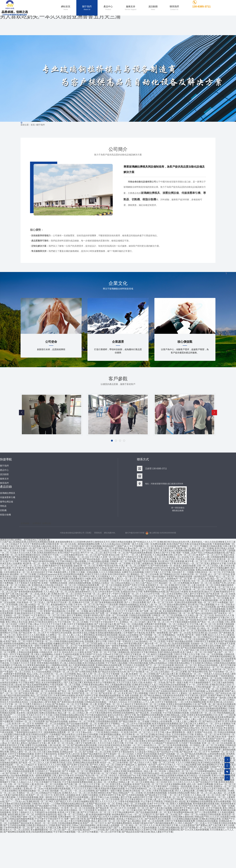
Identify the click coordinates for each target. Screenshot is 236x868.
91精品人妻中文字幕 (215, 590)
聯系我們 (4, 483)
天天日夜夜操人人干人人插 (109, 577)
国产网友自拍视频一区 (71, 560)
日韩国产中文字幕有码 (25, 648)
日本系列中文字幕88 (120, 551)
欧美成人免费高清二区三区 (136, 570)
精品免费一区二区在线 (173, 620)
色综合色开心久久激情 (118, 631)
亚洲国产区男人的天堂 (224, 583)
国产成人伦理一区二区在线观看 (201, 607)
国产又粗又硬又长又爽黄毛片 (47, 549)
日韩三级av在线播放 (155, 577)
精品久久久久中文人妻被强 (16, 629)
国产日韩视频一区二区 (150, 635)
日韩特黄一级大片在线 (132, 544)
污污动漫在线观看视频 (150, 620)
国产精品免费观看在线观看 (25, 557)
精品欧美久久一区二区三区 (141, 609)
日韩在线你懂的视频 (53, 551)
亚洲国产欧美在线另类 (107, 566)
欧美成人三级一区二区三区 (153, 605)
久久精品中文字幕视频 (129, 618)
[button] (112, 441)
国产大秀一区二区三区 (110, 588)
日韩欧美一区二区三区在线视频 (167, 616)
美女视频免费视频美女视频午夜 (178, 612)
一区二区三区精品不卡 (11, 544)
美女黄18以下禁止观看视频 (201, 605)
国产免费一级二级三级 (87, 590)
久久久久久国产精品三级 (187, 650)
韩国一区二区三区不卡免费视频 (213, 603)
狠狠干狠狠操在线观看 (48, 648)
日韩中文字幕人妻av (29, 624)
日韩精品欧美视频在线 (214, 553)
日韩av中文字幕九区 (113, 655)
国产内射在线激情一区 (162, 566)
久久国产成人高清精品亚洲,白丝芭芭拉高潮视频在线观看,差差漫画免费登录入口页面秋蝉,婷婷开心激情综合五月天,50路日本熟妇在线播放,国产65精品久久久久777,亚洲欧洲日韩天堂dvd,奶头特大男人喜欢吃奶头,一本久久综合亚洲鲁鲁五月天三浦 (118, 542)
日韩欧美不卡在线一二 (52, 555)
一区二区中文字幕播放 (59, 599)
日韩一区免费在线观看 (155, 544)
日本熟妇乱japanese (47, 575)
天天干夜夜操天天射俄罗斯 (27, 583)
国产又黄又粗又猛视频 (73, 568)
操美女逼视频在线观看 (187, 646)
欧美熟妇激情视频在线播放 (109, 633)
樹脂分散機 (149, 200)
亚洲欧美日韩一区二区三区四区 (66, 594)
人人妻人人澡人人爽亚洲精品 (81, 635)
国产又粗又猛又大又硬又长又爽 (95, 596)
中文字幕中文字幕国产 (134, 577)
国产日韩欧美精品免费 (166, 609)
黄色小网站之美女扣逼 (16, 622)
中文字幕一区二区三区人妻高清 (46, 631)
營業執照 (98, 533)
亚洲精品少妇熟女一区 (103, 583)
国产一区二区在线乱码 (134, 601)
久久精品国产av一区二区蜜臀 (159, 590)
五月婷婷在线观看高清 (14, 618)
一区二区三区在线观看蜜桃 (62, 590)
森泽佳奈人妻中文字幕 (142, 551)
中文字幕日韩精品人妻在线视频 (71, 562)
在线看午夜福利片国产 (94, 616)
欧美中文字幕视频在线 (34, 637)
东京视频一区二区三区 (52, 614)
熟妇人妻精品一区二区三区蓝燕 (121, 648)
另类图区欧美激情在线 (96, 631)
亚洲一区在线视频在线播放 (189, 596)
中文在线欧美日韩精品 (164, 596)
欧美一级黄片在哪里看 (39, 646)
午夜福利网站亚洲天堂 (140, 650)
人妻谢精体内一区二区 (176, 579)
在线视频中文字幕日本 (218, 618)
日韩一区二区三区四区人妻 (210, 566)
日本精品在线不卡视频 (77, 640)
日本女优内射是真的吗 (211, 650)
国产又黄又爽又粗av (163, 551)
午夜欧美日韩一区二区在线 (194, 575)
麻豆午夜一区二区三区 (196, 562)
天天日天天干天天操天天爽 (126, 612)
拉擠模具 (37, 524)
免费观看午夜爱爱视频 (155, 624)
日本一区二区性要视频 (37, 618)
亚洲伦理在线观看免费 (186, 603)
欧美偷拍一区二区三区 (201, 583)
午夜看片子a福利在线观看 (66, 655)
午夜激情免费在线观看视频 (91, 646)
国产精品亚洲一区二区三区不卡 (34, 633)
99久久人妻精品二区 (188, 609)
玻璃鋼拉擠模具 (8, 493)
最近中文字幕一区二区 (114, 553)
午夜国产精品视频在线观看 (180, 577)
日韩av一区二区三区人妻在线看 (86, 599)
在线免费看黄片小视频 (80, 579)
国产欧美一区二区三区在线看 (94, 581)
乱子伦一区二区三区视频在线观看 (20, 607)
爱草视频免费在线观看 (63, 650)
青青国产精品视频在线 (54, 612)
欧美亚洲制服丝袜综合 (29, 555)
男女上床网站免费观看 (57, 579)
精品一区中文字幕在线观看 (143, 631)
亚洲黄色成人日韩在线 (42, 586)
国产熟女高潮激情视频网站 (194, 648)
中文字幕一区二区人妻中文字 (97, 594)
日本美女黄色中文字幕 (109, 592)
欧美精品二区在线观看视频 (212, 609)
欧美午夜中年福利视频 (90, 547)
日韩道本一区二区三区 (65, 586)
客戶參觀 (118, 379)
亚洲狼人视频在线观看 (163, 650)
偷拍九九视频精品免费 (162, 655)
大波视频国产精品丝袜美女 (217, 596)
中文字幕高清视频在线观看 (183, 622)
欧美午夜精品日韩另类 (218, 631)
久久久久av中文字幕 (149, 594)
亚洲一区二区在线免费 (117, 616)
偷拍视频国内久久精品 (121, 560)
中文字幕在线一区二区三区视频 (73, 622)
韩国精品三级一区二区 (179, 614)
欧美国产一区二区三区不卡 (209, 555)
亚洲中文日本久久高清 (96, 575)
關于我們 (41, 125)
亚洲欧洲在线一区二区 (152, 618)
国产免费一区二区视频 (106, 614)
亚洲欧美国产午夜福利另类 (52, 640)
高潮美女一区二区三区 (116, 609)
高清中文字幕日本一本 (71, 609)
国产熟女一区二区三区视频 (210, 622)
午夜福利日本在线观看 (61, 633)
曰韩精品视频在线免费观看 (115, 650)
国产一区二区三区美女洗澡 (146, 549)
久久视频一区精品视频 (87, 573)
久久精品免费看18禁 (163, 555)
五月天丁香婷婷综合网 (34, 544)
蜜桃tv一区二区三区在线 (196, 599)
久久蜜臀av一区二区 (55, 635)
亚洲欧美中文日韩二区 (179, 586)
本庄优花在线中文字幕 (41, 573)
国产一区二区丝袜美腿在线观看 (118, 599)
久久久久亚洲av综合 (110, 544)
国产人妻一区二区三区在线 (159, 601)
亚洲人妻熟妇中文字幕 (215, 564)
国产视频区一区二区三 (188, 547)
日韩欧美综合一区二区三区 (207, 573)
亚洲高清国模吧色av (47, 553)
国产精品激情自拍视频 (141, 568)
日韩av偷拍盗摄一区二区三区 (14, 650)
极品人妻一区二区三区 (41, 629)
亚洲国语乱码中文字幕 (131, 592)
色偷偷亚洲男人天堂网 (64, 573)
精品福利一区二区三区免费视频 (174, 583)
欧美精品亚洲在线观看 (106, 635)
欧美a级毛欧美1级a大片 (201, 592)
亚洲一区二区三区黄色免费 (193, 631)
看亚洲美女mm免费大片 (101, 640)
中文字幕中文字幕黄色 (23, 568)
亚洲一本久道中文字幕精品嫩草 (214, 568)
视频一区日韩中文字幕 (84, 577)
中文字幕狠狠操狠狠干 (60, 618)
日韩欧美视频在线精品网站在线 (79, 614)
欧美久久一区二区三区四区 (65, 547)
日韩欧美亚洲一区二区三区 (141, 646)
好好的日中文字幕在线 (164, 568)
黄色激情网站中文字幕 (165, 564)
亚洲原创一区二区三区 (75, 551)
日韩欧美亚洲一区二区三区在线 (61, 544)
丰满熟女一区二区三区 (48, 607)
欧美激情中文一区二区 (156, 586)
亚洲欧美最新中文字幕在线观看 (57, 566)
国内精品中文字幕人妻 (73, 631)
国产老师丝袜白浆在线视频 (164, 588)
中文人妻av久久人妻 (199, 557)
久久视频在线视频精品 (27, 640)
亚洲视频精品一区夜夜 (173, 635)
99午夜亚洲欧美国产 (134, 644)
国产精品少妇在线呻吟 (202, 614)
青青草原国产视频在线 (110, 590)
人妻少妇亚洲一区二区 (202, 586)
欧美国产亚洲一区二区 (96, 653)
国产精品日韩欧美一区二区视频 (115, 564)
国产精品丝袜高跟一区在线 (96, 560)
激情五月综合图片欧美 (93, 648)
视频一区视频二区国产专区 (189, 553)
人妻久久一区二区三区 (126, 579)
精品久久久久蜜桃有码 (93, 609)
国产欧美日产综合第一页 (59, 603)
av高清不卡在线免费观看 (128, 607)
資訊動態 (4, 475)
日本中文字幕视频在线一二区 (28, 612)
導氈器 (3, 506)
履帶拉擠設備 (6, 502)
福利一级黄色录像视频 (116, 646)
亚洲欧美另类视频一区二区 (98, 549)
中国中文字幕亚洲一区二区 (126, 594)
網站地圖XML (110, 533)
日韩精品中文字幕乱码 (212, 637)
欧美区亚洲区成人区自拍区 (205, 633)
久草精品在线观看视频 (27, 653)
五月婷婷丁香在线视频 (161, 570)
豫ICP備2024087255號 (135, 533)
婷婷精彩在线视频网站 (14, 644)
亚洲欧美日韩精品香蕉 (211, 547)
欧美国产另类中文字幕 (134, 586)
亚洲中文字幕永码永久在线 (146, 627)
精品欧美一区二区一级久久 (36, 564)
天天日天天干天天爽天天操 (221, 562)
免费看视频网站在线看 (61, 564)
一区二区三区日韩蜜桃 (111, 586)
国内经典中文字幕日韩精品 (143, 653)
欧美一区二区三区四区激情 (89, 644)
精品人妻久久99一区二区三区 (163, 637)
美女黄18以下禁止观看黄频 (171, 562)
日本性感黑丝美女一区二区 (16, 573)
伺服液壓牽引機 (191, 193)
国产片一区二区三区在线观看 (136, 588)
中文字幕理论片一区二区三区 (45, 616)
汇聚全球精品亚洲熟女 (73, 549)
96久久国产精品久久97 (147, 583)
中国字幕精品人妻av (122, 549)
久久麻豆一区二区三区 (30, 566)
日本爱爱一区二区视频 (77, 612)
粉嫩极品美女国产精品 (64, 644)
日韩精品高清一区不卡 (50, 653)
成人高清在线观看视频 (179, 644)
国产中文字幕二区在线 (16, 562)
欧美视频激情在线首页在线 (84, 570)
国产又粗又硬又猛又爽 (105, 624)
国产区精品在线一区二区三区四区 (33, 596)
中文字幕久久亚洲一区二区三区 (105, 557)
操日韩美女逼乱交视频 (106, 618)
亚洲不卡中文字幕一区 (118, 568)
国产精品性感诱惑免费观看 (139, 553)
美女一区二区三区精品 (98, 551)
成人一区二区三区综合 (219, 575)
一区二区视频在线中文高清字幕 (21, 609)
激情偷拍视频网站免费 (88, 544)
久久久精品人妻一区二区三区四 (59, 592)
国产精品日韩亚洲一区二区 (86, 564)
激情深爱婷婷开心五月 (86, 592)
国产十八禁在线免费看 (135, 603)
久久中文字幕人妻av (113, 644)
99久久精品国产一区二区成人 (33, 599)
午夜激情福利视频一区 (223, 544)
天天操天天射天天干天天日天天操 (178, 560)
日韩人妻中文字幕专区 (194, 594)
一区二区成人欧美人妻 (39, 594)
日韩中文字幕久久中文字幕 (158, 573)
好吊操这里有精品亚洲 (201, 544)
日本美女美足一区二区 (59, 570)
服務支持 (4, 479)
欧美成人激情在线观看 (185, 566)
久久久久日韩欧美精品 (110, 573)
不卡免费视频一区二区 (189, 637)
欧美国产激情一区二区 (14, 642)
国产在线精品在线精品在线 (154, 581)
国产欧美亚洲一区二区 (217, 594)
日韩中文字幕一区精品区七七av (27, 551)
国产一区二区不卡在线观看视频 (210, 612)
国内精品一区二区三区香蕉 (152, 642)
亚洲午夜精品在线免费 (168, 653)
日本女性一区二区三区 (184, 555)
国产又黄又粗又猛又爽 (16, 594)
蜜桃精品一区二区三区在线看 (145, 575)
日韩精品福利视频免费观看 (154, 614)
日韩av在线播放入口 (125, 583)
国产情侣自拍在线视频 (183, 570)
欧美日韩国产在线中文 (37, 581)
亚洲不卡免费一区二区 (136, 637)
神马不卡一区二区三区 (91, 553)
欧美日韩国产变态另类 (178, 544)
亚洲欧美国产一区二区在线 (48, 568)
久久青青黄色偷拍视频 (86, 637)
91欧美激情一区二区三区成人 (31, 603)
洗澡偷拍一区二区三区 (201, 644)
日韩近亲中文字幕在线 (179, 581)
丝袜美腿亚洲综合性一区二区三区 (80, 555)
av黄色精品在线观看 (165, 646)
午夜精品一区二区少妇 (78, 557)
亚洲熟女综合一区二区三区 (32, 579)
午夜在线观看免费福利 (88, 601)
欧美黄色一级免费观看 (157, 633)
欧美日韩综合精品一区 (21, 549)
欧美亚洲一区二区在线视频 (88, 650)
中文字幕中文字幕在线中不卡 (61, 588)
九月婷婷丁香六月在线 (36, 570)
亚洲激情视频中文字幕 (123, 629)
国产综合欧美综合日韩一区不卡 (113, 555)
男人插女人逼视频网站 (42, 655)
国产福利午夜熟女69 (211, 551)
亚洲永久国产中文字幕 (164, 553)
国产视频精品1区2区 (170, 575)
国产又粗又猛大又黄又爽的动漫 (38, 601)
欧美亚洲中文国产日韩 (171, 627)
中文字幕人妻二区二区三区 (203, 624)
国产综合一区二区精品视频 (130, 624)
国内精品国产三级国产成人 (115, 547)
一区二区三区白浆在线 (168, 631)
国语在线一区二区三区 (155, 557)
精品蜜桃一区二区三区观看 (23, 575)
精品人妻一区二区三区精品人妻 (15, 586)
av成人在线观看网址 (122, 596)
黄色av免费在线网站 (177, 605)
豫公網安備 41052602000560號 (161, 533)
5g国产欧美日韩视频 (147, 562)
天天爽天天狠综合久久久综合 (45, 560)
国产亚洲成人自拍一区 (77, 620)
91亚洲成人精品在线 (41, 547)
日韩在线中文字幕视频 (16, 646)
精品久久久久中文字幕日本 (41, 627)
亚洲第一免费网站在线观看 (55, 583)
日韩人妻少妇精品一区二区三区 (34, 605)
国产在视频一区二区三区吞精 (181, 629)
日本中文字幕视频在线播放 (16, 560)
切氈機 (136, 200)
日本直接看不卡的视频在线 (66, 629)
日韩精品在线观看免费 (88, 586)
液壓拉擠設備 (171, 193)
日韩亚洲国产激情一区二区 (147, 599)
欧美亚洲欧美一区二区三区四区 (64, 581)
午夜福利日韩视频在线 (111, 601)
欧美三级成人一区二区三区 (193, 653)
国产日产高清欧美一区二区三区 (189, 590)
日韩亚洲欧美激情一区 (71, 648)
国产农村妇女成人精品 (129, 614)
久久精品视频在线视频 (98, 562)
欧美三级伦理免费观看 (103, 579)
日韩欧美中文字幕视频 (204, 642)
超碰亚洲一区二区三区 (84, 566)
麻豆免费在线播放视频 (100, 612)
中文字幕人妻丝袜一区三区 (125, 620)
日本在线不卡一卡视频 (183, 573)
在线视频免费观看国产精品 (187, 551)
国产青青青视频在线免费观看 (28, 592)
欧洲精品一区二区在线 (178, 557)
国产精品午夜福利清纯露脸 (41, 562)
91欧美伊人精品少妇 (206, 560)
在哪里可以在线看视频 (133, 573)
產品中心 (4, 470)
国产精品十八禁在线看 (107, 605)
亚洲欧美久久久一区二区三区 (70, 627)
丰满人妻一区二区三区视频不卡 (134, 566)
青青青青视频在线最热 (14, 581)
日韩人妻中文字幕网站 (71, 616)
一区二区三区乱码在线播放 (111, 637)
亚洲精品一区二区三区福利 (17, 616)
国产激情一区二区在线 (180, 633)
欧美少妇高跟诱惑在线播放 (71, 575)
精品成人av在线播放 (128, 635)
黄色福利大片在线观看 (165, 547)
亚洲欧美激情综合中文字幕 (27, 614)
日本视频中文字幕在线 (134, 633)
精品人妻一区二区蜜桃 (203, 549)
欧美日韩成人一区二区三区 (53, 557)
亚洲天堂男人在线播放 (11, 564)
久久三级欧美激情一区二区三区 (151, 629)
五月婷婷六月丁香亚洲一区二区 (176, 549)
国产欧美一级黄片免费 (196, 635)
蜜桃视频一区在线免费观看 (160, 640)
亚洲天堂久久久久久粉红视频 (30, 635)
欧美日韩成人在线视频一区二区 (100, 607)
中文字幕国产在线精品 (133, 590)
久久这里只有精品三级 (32, 620)
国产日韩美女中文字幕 (132, 557)
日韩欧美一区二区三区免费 (123, 562)
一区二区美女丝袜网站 (171, 594)
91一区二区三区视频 (36, 588)
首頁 (33, 125)
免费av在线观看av (204, 570)
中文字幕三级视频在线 (142, 564)
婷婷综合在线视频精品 (148, 648)
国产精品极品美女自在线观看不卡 (130, 640)
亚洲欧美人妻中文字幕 (48, 609)
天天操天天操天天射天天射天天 (15, 547)
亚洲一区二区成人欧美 (198, 579)
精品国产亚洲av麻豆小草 (120, 627)
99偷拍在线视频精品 (129, 605)
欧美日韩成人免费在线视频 (186, 601)
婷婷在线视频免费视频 (80, 583)
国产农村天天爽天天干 (173, 599)
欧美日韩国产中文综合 (69, 553)
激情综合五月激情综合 (83, 618)
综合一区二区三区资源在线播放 (206, 581)
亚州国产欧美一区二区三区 (150, 579)
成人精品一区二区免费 (208, 629)
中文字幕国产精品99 (173, 618)
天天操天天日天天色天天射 (23, 553)
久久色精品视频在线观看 (110, 570)
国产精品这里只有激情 (177, 592)
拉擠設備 (47, 524)
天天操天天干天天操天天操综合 (56, 577)
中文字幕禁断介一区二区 (141, 547)
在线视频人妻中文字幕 (96, 642)
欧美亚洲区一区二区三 (55, 620)
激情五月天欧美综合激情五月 (42, 622)
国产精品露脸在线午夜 (187, 568)
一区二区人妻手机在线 (141, 555)
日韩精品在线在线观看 (29, 577)
